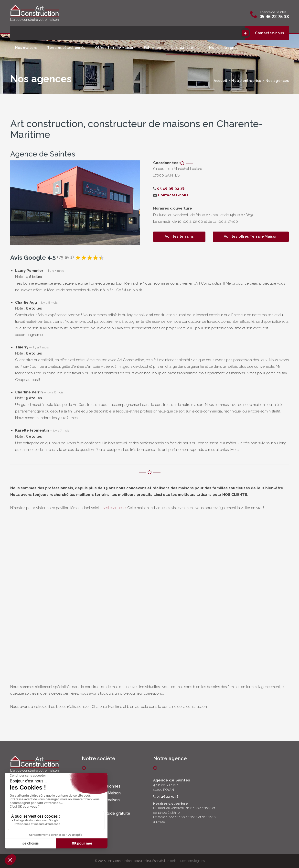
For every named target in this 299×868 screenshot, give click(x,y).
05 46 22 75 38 (274, 16)
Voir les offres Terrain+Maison (251, 236)
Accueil (220, 81)
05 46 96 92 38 (171, 189)
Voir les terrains (179, 236)
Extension (152, 48)
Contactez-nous (265, 33)
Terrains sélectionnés (66, 48)
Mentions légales (192, 861)
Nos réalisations (185, 48)
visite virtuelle (115, 508)
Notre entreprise (224, 48)
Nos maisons (26, 48)
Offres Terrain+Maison (115, 48)
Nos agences (277, 81)
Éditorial (172, 861)
